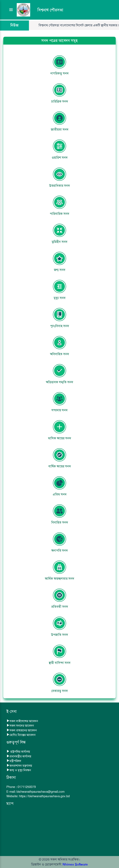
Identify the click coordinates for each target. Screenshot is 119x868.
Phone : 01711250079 (21, 787)
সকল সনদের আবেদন (20, 726)
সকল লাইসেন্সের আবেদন (22, 721)
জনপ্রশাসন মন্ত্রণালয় (19, 766)
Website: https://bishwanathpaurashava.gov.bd (38, 796)
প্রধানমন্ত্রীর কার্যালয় (19, 756)
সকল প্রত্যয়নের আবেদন (22, 730)
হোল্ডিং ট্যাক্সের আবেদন (21, 735)
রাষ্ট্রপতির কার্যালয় (18, 752)
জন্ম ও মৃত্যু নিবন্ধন (19, 770)
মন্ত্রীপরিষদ (14, 761)
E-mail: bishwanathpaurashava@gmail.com (35, 792)
